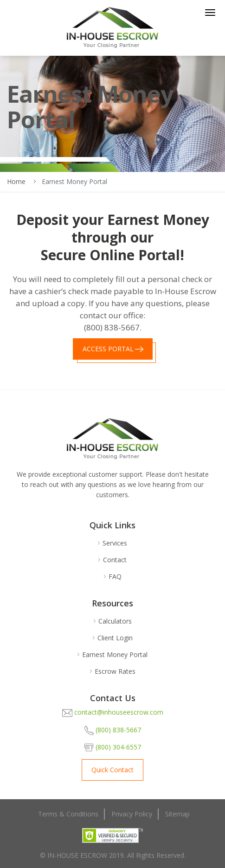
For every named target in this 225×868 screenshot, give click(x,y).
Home (16, 181)
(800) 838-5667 (113, 730)
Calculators (115, 621)
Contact (115, 560)
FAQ (115, 577)
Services (115, 543)
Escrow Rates (115, 671)
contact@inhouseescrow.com (113, 713)
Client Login (115, 638)
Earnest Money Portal (115, 655)
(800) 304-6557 (112, 747)
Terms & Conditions (68, 814)
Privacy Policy (132, 814)
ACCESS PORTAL (108, 349)
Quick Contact (112, 770)
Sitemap (177, 814)
